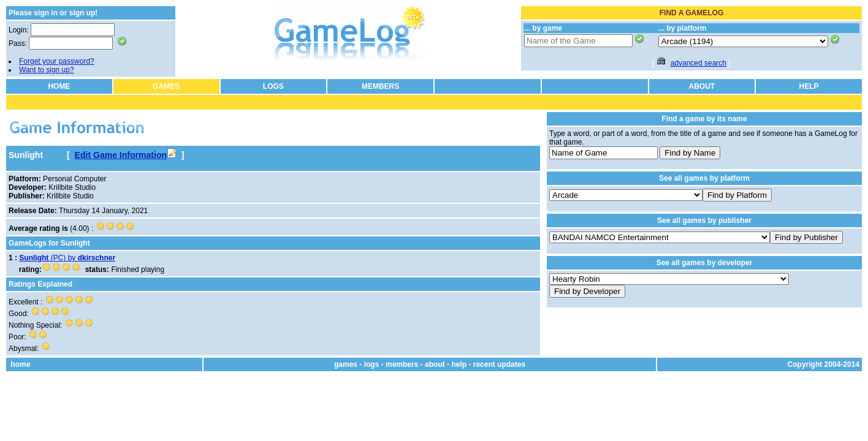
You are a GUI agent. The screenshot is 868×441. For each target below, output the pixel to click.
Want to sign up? (47, 70)
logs (372, 364)
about (435, 364)
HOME (59, 86)
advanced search (699, 63)
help (459, 364)
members (402, 364)
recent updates (499, 364)
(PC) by (67, 258)
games (346, 364)
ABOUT (702, 86)
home (20, 364)
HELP (809, 86)
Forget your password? (57, 61)
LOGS (273, 86)
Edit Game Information (126, 155)
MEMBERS (380, 86)
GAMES (166, 86)
